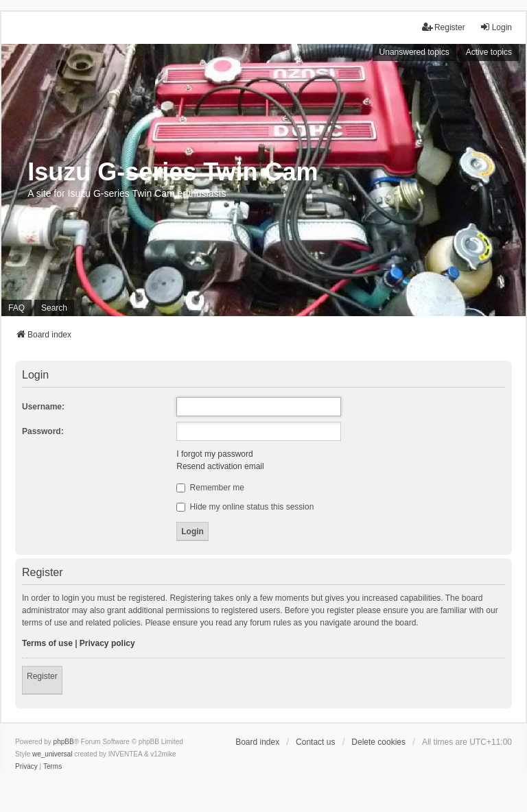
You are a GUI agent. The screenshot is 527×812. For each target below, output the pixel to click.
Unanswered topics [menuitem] (414, 52)
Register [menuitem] (444, 27)
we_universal (52, 754)
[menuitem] (26, 767)
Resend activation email (220, 466)
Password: (43, 431)
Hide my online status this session (245, 507)
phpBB (64, 742)
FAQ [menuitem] (16, 308)
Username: (43, 407)
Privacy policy (107, 643)
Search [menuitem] (54, 308)
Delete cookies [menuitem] (378, 742)
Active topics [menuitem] (489, 52)
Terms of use (47, 643)
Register (42, 676)
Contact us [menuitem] (315, 742)
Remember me (210, 488)
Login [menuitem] (496, 27)
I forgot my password (214, 454)
